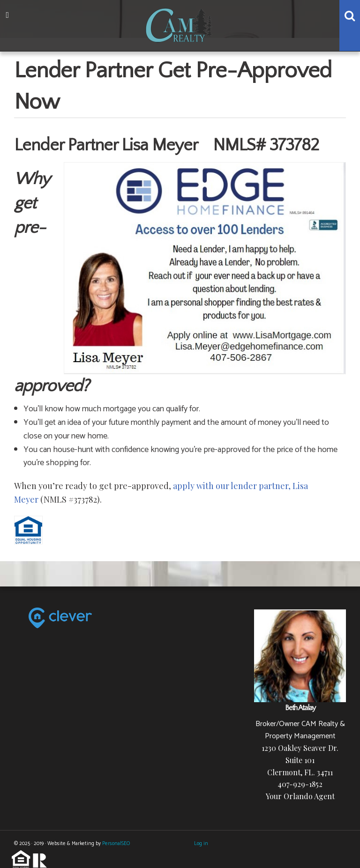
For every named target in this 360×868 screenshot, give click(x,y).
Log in (201, 844)
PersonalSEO (116, 844)
